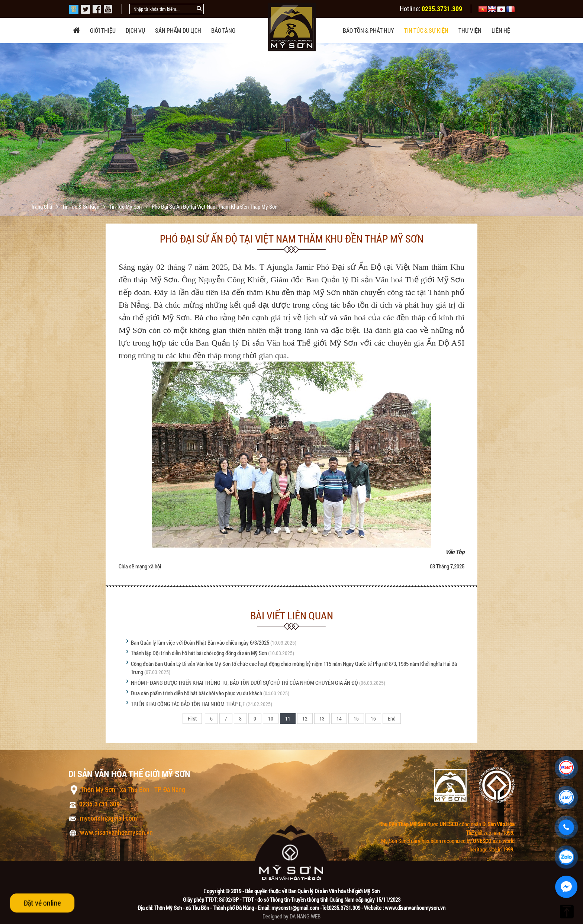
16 (373, 718)
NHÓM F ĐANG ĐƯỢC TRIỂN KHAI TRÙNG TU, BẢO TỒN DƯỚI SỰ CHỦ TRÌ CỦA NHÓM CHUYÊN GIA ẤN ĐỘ (244, 683)
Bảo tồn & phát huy (368, 30)
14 (339, 718)
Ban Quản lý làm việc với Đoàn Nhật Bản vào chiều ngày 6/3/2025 (200, 642)
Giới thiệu (103, 30)
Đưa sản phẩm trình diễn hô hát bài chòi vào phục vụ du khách (197, 693)
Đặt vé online (42, 903)
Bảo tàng (223, 30)
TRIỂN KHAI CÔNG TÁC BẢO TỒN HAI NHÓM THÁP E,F (188, 704)
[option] (291, 142)
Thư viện (470, 30)
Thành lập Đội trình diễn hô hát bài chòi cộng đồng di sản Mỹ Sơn (199, 653)
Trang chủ (42, 206)
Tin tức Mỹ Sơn (126, 206)
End (392, 718)
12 (305, 718)
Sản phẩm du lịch (178, 30)
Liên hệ (501, 30)
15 (356, 718)
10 (271, 718)
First (192, 718)
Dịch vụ (135, 30)
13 (322, 718)
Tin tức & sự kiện (426, 30)
